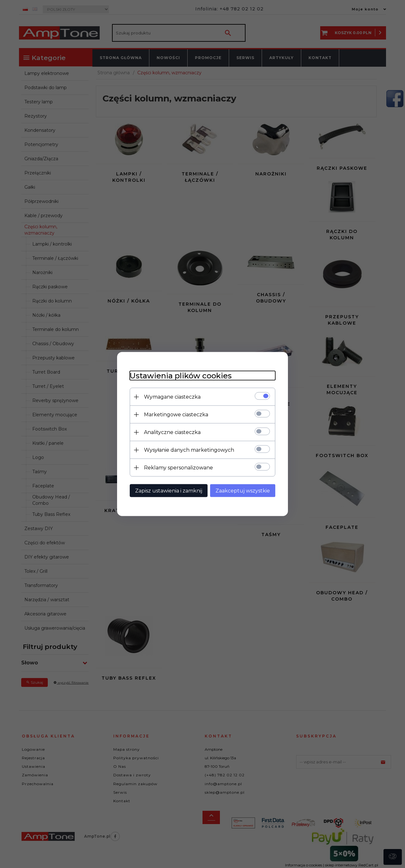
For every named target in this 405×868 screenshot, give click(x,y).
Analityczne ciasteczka (172, 432)
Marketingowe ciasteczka (176, 415)
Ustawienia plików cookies (181, 376)
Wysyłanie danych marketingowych (189, 450)
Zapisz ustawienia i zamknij (169, 491)
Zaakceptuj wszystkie (243, 491)
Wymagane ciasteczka (172, 397)
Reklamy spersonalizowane (178, 468)
